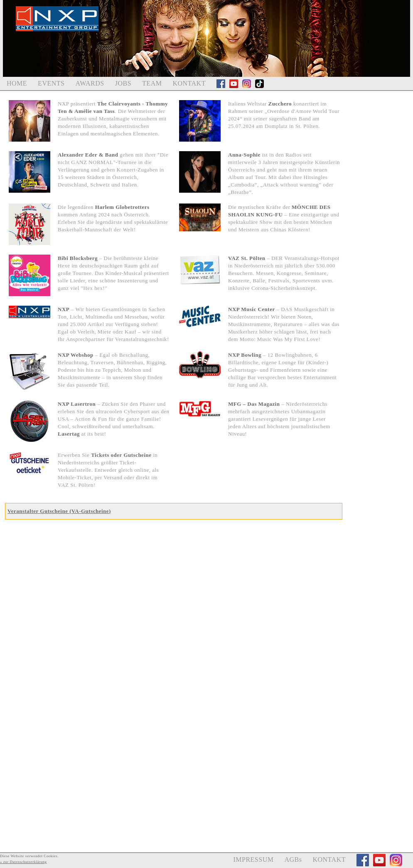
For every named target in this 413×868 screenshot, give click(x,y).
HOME (17, 83)
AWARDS (90, 83)
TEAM (152, 83)
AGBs (293, 859)
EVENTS (51, 83)
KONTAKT (189, 83)
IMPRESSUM (253, 859)
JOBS (123, 83)
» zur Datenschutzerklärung (23, 862)
